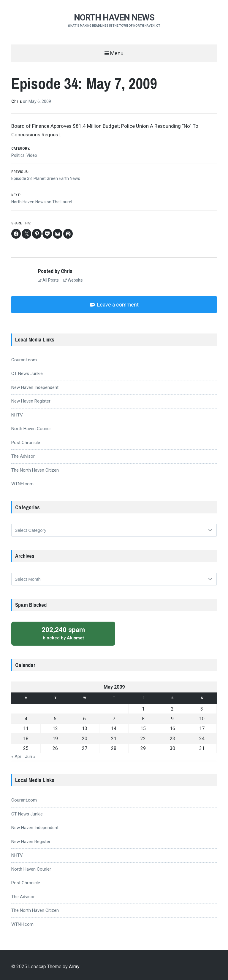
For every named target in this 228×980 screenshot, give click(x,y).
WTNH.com (22, 484)
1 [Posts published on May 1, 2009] (143, 710)
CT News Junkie (27, 374)
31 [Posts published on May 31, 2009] (202, 749)
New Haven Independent (35, 388)
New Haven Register (31, 402)
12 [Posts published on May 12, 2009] (55, 729)
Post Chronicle (26, 443)
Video (32, 155)
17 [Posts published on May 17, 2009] (202, 729)
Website (73, 280)
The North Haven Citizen (35, 471)
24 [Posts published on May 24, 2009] (202, 739)
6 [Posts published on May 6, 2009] (84, 719)
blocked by (63, 634)
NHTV (17, 416)
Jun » (30, 757)
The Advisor (23, 457)
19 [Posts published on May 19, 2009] (55, 739)
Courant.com (24, 360)
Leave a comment (117, 305)
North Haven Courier (31, 429)
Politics (18, 155)
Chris (17, 101)
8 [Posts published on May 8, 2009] (143, 719)
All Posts (48, 280)
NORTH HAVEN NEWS (114, 17)
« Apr (16, 757)
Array (74, 967)
